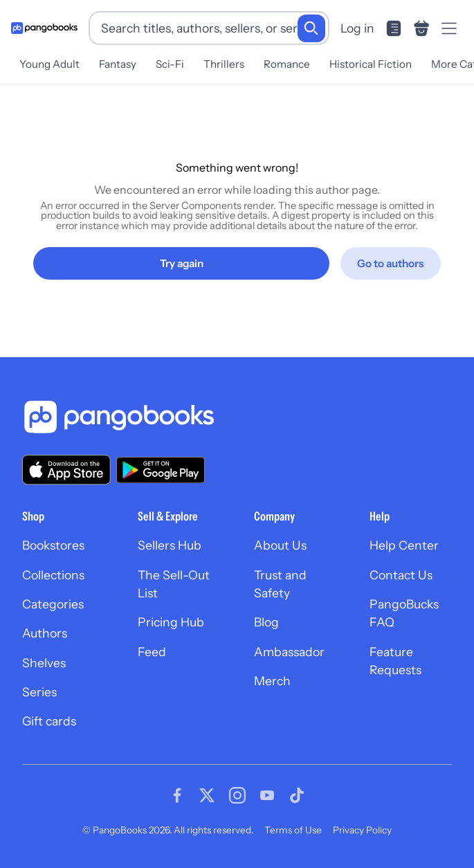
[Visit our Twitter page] (207, 795)
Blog (266, 622)
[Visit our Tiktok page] (297, 795)
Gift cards (49, 721)
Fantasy (118, 64)
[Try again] (181, 263)
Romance (287, 64)
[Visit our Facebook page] (177, 795)
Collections (53, 575)
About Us (280, 545)
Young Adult (49, 64)
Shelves (44, 663)
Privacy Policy (362, 830)
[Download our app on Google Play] (161, 470)
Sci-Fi (170, 64)
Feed (152, 652)
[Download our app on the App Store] (66, 470)
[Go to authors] (391, 263)
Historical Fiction (371, 64)
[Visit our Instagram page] (237, 795)
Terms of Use (293, 830)
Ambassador (289, 652)
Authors (45, 633)
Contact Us (401, 575)
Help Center (404, 545)
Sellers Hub (170, 545)
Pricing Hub (171, 622)
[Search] (311, 28)
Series (39, 692)
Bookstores (53, 545)
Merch (272, 681)
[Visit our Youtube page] (267, 795)
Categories (53, 604)
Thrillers (224, 64)
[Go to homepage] (44, 28)
